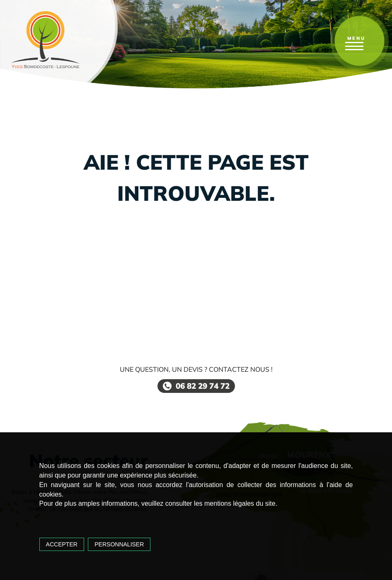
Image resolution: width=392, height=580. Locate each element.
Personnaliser (119, 544)
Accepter (62, 544)
